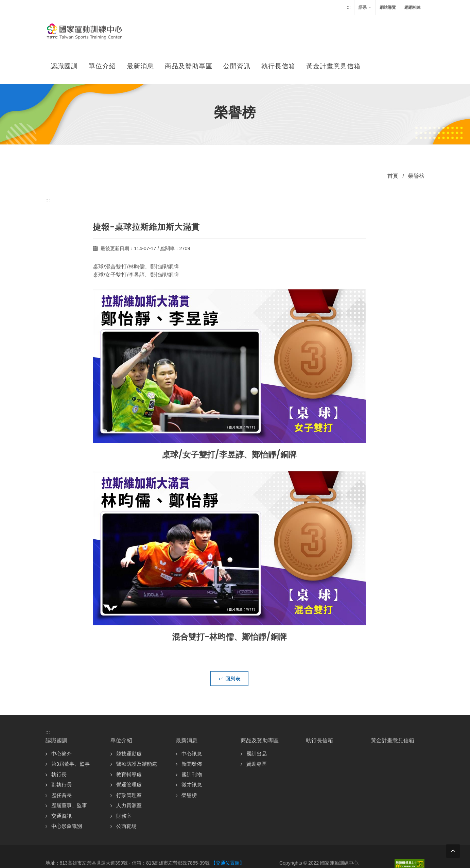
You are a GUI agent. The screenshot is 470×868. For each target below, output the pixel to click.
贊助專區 (257, 730)
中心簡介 (62, 720)
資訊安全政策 (345, 839)
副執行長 (62, 751)
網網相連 (413, 7)
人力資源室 (129, 771)
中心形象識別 (67, 792)
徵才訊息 (192, 751)
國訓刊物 (192, 740)
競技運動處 (129, 720)
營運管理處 (129, 751)
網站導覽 (388, 7)
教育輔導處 (129, 740)
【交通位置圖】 (228, 829)
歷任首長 (62, 761)
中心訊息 (192, 720)
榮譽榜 (189, 761)
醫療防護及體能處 (137, 730)
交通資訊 (62, 782)
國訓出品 (257, 720)
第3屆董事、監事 (71, 730)
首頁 (393, 142)
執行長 (59, 740)
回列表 (229, 644)
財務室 (124, 782)
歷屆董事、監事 (69, 771)
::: (349, 7)
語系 (365, 7)
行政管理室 (129, 761)
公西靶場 (126, 792)
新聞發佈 (192, 730)
